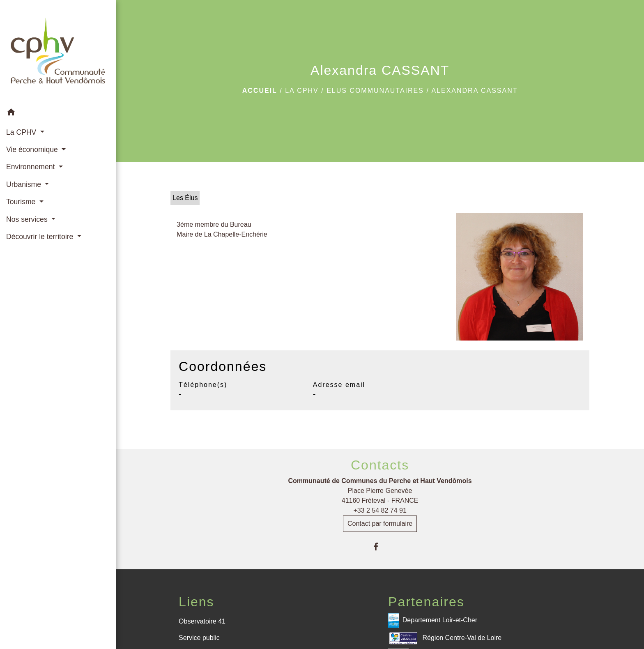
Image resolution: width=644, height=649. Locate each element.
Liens (197, 602)
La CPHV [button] (22, 132)
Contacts (380, 465)
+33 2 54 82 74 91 (380, 510)
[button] (58, 114)
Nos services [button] (28, 219)
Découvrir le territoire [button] (41, 237)
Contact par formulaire (380, 524)
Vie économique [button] (33, 150)
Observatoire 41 (202, 621)
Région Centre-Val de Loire (445, 638)
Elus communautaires (375, 91)
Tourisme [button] (22, 202)
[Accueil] (58, 52)
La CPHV (302, 91)
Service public (199, 638)
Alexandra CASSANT (474, 91)
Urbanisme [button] (25, 184)
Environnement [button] (31, 167)
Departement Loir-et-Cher (433, 620)
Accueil (260, 91)
